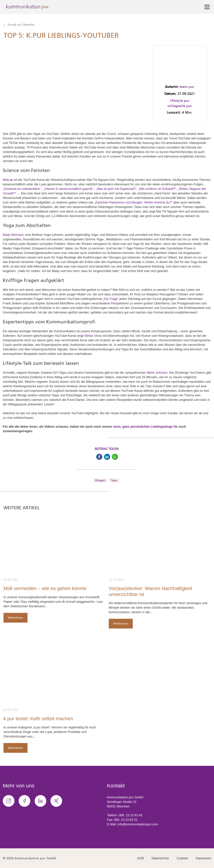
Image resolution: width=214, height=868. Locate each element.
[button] (99, 457)
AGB (141, 858)
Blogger (100, 480)
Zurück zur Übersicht (19, 25)
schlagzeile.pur (180, 106)
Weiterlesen (15, 618)
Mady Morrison (13, 235)
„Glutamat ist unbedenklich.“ (22, 189)
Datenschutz (160, 858)
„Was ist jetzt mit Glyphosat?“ (116, 189)
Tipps (114, 480)
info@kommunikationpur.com (138, 824)
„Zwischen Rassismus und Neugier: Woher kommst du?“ (133, 202)
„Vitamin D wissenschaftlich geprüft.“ (69, 189)
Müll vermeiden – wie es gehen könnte (45, 588)
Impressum (203, 858)
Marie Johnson (157, 373)
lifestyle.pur (180, 101)
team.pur (187, 87)
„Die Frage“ (111, 299)
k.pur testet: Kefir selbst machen (38, 719)
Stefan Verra (93, 336)
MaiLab (8, 180)
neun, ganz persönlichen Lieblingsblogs (143, 427)
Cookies (182, 858)
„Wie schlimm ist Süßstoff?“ (157, 189)
